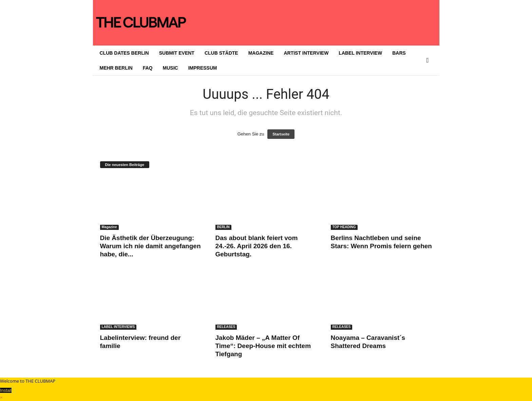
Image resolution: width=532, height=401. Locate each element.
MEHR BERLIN (116, 68)
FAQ (148, 68)
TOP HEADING (344, 227)
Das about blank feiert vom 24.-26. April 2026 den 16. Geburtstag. (257, 246)
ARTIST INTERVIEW (306, 53)
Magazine (109, 227)
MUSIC (170, 68)
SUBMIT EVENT (177, 53)
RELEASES (226, 327)
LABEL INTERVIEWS (118, 327)
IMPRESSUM (203, 68)
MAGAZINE (261, 53)
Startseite (281, 134)
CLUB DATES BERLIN (124, 53)
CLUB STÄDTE (221, 53)
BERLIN (223, 227)
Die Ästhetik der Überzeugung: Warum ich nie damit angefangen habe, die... (150, 246)
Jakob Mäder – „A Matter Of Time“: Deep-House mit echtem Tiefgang (263, 346)
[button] (429, 60)
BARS (399, 53)
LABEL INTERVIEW (360, 53)
